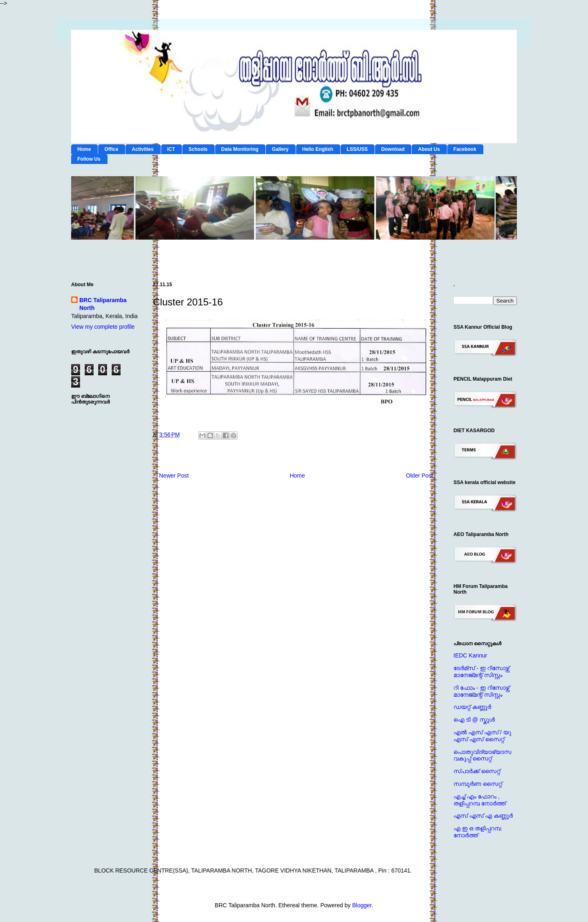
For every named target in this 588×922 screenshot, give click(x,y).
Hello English (318, 149)
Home (84, 149)
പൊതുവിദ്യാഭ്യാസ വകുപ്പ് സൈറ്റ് (482, 755)
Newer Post (174, 476)
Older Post (420, 476)
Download (393, 149)
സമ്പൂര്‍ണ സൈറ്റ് (478, 784)
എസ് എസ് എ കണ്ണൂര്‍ (483, 816)
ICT (171, 149)
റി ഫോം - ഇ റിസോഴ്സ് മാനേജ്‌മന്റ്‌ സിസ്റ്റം (481, 691)
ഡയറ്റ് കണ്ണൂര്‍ (472, 707)
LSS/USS (357, 149)
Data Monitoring (240, 149)
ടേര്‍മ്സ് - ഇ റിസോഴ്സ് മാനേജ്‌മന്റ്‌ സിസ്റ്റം (481, 672)
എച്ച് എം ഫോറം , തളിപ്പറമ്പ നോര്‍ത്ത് (480, 800)
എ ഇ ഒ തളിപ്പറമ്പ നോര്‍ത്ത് (477, 832)
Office (111, 149)
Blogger (362, 905)
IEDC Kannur (470, 655)
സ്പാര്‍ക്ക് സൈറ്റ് (477, 771)
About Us (429, 149)
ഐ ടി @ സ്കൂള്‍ (474, 720)
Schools (198, 149)
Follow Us (89, 159)
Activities (143, 149)
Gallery (280, 149)
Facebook (465, 149)
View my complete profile (103, 327)
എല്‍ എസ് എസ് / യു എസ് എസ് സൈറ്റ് (482, 736)
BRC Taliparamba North (103, 304)
